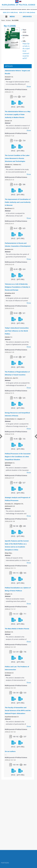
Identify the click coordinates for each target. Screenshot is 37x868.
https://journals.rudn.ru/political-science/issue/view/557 (26, 51)
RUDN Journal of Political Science (19, 7)
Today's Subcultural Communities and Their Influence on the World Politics (17, 331)
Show (29, 87)
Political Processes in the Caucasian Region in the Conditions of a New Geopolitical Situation (18, 457)
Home (3, 20)
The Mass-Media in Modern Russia (17, 629)
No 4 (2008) (15, 20)
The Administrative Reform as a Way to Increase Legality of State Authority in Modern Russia (18, 114)
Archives (27, 17)
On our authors (10, 751)
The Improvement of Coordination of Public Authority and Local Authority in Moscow (18, 202)
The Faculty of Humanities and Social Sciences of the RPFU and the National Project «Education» (18, 710)
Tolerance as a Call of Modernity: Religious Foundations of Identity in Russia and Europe (17, 287)
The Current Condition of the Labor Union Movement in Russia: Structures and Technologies (17, 158)
